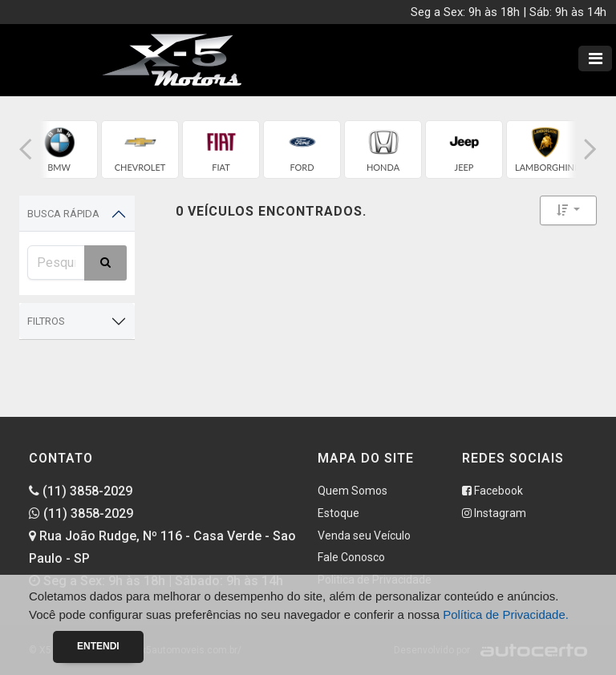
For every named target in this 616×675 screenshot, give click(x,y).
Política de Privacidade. (506, 614)
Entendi (98, 646)
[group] (59, 150)
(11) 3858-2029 (81, 491)
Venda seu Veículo (364, 536)
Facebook (492, 491)
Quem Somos (353, 491)
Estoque (338, 513)
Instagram (494, 513)
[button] (26, 150)
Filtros (46, 321)
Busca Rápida (63, 214)
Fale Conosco (351, 557)
